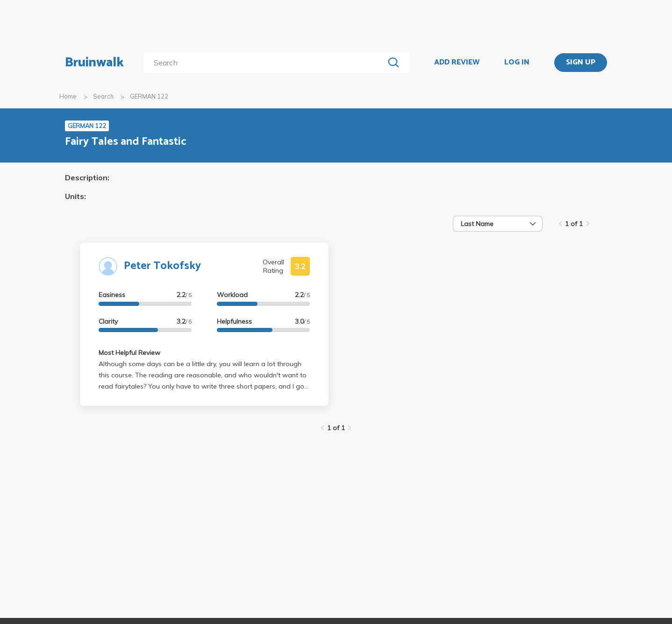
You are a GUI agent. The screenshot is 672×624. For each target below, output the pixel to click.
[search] (266, 63)
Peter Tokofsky (162, 266)
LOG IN (517, 63)
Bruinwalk (94, 63)
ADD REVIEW (457, 63)
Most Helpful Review (129, 353)
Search (103, 96)
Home (68, 96)
